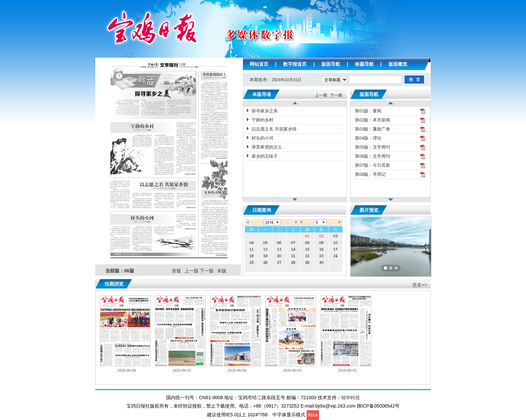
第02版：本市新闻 (373, 120)
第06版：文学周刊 (373, 156)
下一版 (207, 271)
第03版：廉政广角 (373, 129)
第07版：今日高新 (373, 165)
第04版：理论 (368, 138)
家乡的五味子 (265, 156)
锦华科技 (351, 398)
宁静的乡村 (262, 120)
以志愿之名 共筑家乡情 (274, 129)
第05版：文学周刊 (373, 147)
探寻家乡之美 (265, 111)
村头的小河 (262, 138)
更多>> (420, 285)
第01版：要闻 (368, 111)
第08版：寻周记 (370, 174)
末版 (222, 271)
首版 (176, 271)
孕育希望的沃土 (267, 147)
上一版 (192, 271)
